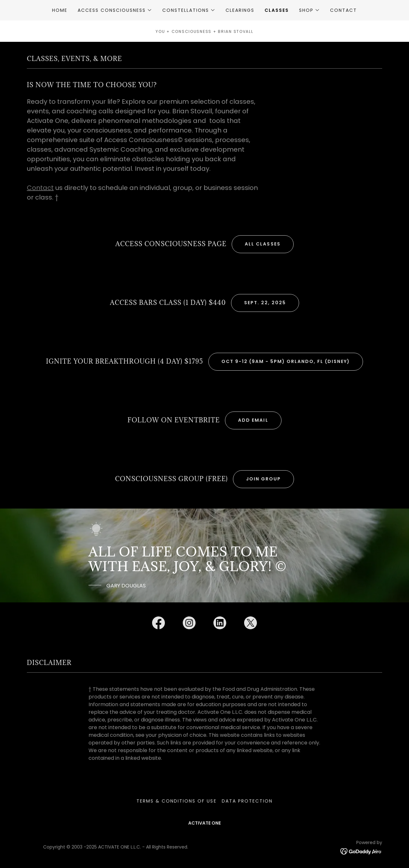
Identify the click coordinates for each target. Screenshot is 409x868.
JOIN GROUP (263, 479)
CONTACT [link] (343, 10)
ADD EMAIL (253, 420)
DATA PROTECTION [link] (247, 801)
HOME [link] (60, 10)
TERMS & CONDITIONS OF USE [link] (176, 801)
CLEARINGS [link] (240, 10)
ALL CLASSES (262, 244)
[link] (158, 624)
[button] (115, 10)
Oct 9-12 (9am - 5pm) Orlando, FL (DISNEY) (286, 361)
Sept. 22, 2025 (265, 303)
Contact (40, 188)
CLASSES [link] (277, 10)
